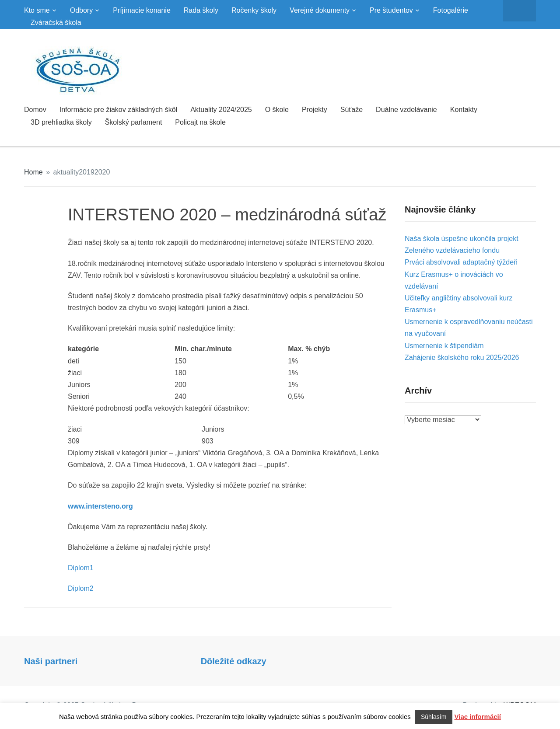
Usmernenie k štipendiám (444, 346)
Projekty (315, 110)
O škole (277, 110)
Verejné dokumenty (320, 10)
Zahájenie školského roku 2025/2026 (462, 358)
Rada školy (201, 10)
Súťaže (352, 110)
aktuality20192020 (82, 172)
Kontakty (464, 110)
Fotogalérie (451, 10)
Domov (35, 110)
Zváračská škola (56, 23)
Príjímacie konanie (142, 10)
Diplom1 (81, 568)
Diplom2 (81, 588)
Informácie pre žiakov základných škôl (118, 110)
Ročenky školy (254, 10)
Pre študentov (391, 10)
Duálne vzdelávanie (406, 110)
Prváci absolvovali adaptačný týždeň (461, 262)
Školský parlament (134, 122)
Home (33, 172)
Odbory (81, 10)
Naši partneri (51, 661)
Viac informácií (478, 717)
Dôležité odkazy (234, 661)
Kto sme (37, 10)
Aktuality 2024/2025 (221, 110)
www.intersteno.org (100, 506)
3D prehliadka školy (61, 122)
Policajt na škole (200, 122)
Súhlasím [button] (434, 717)
